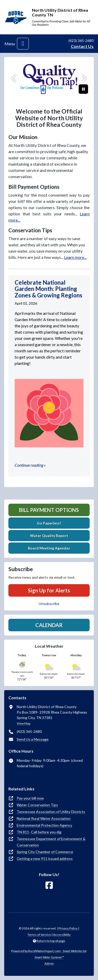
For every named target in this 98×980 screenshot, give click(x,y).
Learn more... (75, 257)
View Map (24, 723)
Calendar (49, 625)
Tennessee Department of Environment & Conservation (51, 842)
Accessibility (62, 935)
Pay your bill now (30, 798)
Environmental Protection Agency (44, 825)
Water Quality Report (49, 536)
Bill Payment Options (49, 510)
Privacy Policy (68, 928)
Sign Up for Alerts (49, 590)
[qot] (49, 79)
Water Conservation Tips (37, 805)
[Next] (83, 79)
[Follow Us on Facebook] (49, 885)
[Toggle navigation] (23, 44)
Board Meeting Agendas (49, 548)
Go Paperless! (49, 523)
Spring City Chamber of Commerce (45, 852)
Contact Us (82, 46)
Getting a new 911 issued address (45, 859)
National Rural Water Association (44, 818)
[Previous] (15, 79)
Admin (49, 963)
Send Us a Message (33, 739)
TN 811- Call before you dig (39, 832)
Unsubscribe (49, 604)
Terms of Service (39, 935)
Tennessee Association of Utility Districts (51, 812)
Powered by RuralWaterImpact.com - (49, 954)
